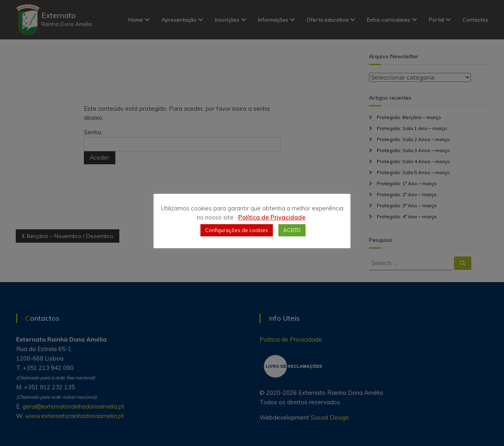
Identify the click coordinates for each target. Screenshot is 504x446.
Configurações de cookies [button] (237, 230)
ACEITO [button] (292, 230)
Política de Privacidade (272, 217)
